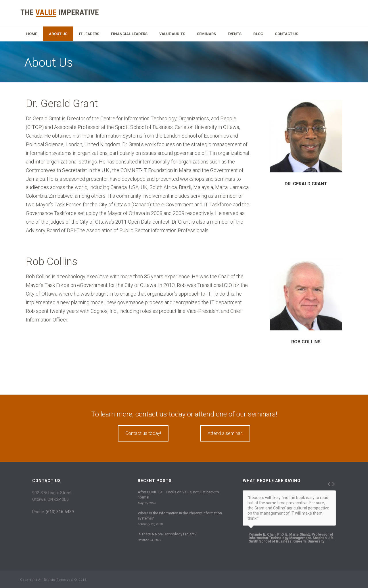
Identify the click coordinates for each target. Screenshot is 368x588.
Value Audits (172, 34)
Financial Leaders (129, 34)
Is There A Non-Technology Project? (167, 534)
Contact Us (286, 34)
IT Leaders (89, 34)
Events (235, 34)
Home (32, 34)
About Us (58, 34)
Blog (258, 34)
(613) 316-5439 (60, 512)
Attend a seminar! (225, 433)
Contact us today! (143, 433)
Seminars (206, 34)
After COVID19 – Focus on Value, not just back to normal (178, 495)
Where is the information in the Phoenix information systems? (180, 516)
